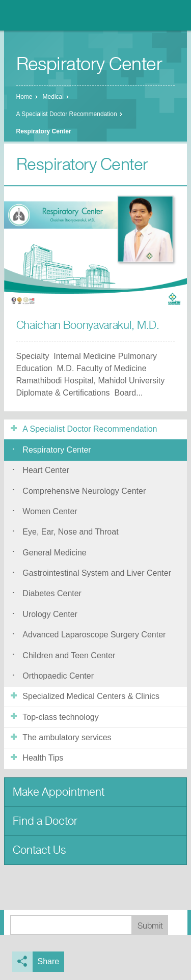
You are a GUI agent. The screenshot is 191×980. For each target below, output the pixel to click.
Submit (150, 926)
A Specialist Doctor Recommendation (67, 114)
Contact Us (39, 850)
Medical (53, 97)
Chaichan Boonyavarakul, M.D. (88, 325)
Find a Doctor (45, 821)
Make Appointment (59, 792)
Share (49, 961)
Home (24, 97)
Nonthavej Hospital (36, 15)
